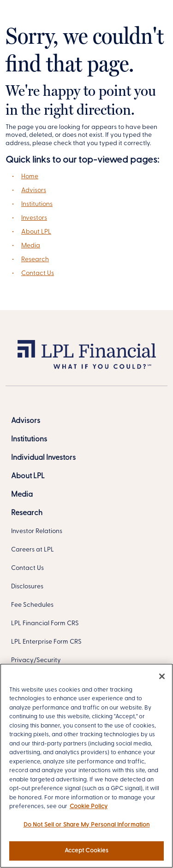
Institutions (37, 204)
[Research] (27, 513)
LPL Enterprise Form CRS (46, 642)
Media (31, 246)
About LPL (36, 232)
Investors (34, 218)
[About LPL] (28, 476)
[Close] (162, 676)
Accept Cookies (87, 851)
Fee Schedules (32, 605)
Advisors (34, 191)
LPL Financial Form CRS (45, 624)
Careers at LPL (33, 550)
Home (30, 177)
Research (35, 260)
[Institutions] (29, 440)
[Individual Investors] (43, 458)
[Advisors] (26, 421)
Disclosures (27, 587)
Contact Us (38, 273)
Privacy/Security (36, 660)
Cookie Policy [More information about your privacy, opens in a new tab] (89, 806)
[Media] (22, 495)
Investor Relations (37, 531)
